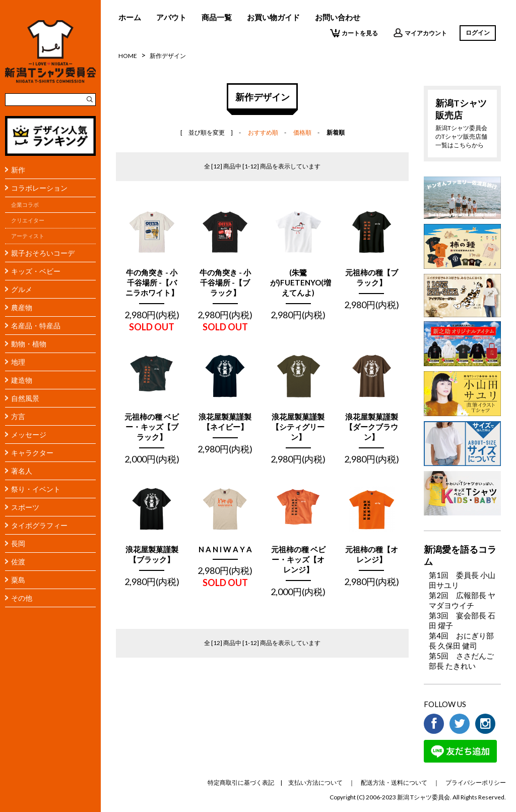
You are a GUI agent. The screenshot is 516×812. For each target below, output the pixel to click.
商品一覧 (217, 17)
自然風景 (25, 398)
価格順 (302, 132)
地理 (18, 362)
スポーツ (25, 507)
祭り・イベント (36, 489)
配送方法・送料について (394, 782)
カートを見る (354, 33)
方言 (18, 416)
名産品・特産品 (36, 326)
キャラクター (32, 453)
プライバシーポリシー (476, 782)
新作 (18, 170)
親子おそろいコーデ (43, 253)
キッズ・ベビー (36, 271)
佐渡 (18, 562)
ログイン (478, 33)
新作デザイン (168, 56)
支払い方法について (315, 782)
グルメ (22, 289)
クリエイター (28, 220)
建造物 (22, 380)
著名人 (22, 471)
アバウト (171, 17)
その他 (22, 598)
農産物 (22, 307)
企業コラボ (25, 205)
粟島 (18, 580)
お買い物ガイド (273, 17)
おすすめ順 (263, 132)
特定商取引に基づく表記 (241, 782)
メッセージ (29, 434)
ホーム (130, 17)
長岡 (18, 543)
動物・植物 (29, 344)
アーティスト (28, 236)
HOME (128, 56)
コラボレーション (39, 188)
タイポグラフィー (39, 525)
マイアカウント (420, 33)
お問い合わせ (338, 17)
